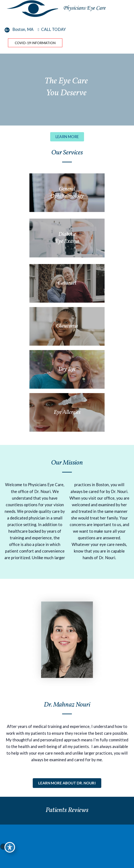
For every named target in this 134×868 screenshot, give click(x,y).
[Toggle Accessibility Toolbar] (10, 847)
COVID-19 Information (35, 43)
